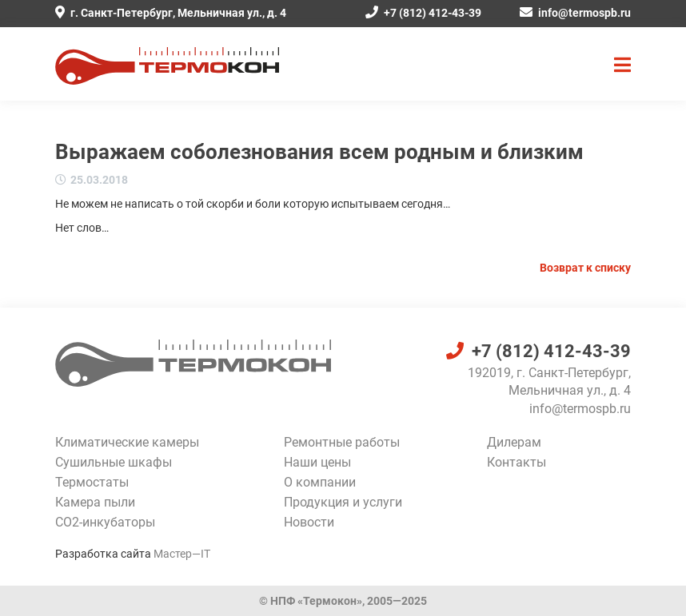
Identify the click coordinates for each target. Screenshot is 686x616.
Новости (309, 522)
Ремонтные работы (342, 442)
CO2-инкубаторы (105, 522)
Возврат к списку (585, 268)
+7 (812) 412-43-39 (423, 13)
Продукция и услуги (343, 502)
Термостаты (92, 482)
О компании (320, 482)
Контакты (516, 462)
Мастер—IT (182, 554)
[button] (622, 66)
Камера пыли (95, 502)
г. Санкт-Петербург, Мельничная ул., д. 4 (171, 13)
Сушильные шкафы (114, 462)
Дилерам (514, 442)
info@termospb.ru (575, 13)
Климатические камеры (127, 442)
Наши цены (317, 462)
